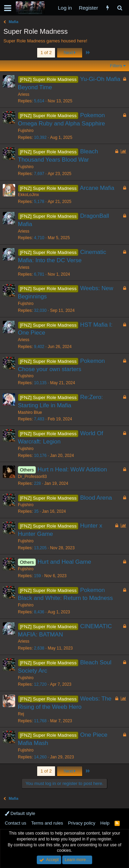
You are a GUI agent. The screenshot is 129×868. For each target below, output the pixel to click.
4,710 (39, 238)
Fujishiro (26, 131)
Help (105, 823)
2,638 (39, 648)
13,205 (40, 548)
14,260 (40, 757)
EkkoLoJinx (28, 195)
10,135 (40, 383)
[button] (8, 8)
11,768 (40, 721)
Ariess (24, 94)
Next (70, 53)
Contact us (15, 823)
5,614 (39, 101)
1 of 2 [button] (46, 53)
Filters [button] (116, 66)
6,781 (39, 274)
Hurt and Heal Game (64, 562)
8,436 (39, 612)
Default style (20, 813)
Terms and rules (47, 823)
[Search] (120, 8)
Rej (21, 714)
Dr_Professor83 (32, 477)
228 (37, 483)
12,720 (40, 684)
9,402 (39, 347)
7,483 (39, 419)
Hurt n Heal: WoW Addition (72, 469)
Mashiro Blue (30, 412)
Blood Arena (96, 498)
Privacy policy (82, 823)
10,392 (40, 137)
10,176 (40, 456)
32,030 (40, 310)
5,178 (39, 202)
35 (36, 511)
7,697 (39, 174)
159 (37, 576)
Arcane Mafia (97, 188)
